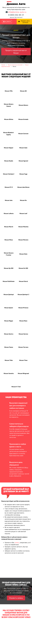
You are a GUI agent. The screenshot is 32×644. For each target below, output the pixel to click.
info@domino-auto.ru (17, 12)
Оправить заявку (16, 598)
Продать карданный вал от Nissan (16, 52)
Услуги (7, 22)
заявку (17, 542)
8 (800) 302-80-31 (16, 15)
